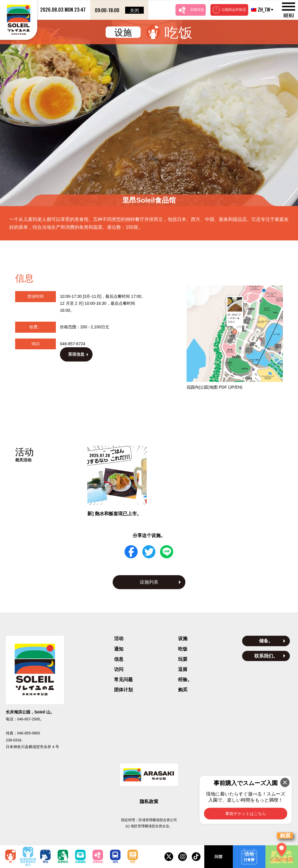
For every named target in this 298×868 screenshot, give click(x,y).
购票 (285, 836)
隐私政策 (149, 801)
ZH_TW (260, 10)
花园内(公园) (214, 387)
